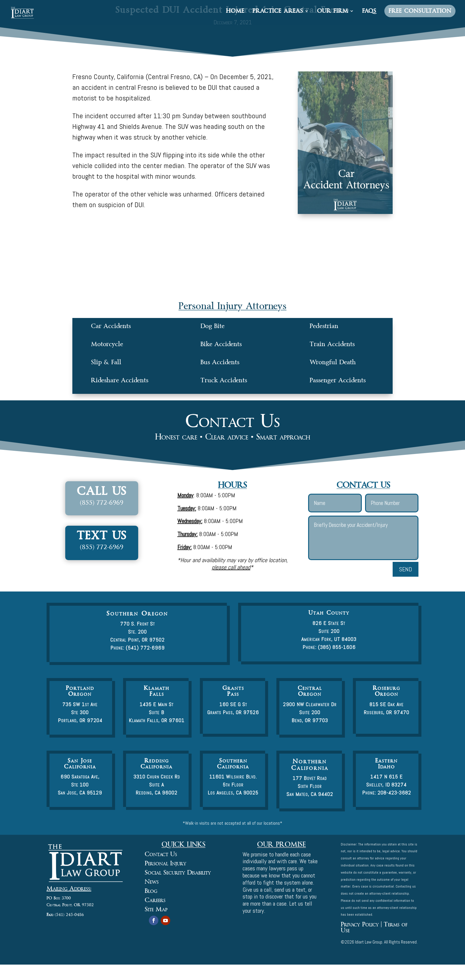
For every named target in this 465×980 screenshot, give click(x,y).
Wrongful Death (333, 362)
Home (235, 12)
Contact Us (161, 854)
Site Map (156, 909)
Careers (155, 900)
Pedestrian (324, 326)
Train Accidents (332, 344)
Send (406, 569)
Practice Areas (278, 12)
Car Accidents (111, 326)
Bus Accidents (220, 362)
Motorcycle (107, 344)
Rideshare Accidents (120, 380)
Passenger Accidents (338, 380)
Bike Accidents (221, 344)
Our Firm (333, 12)
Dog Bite (212, 326)
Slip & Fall (106, 362)
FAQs (369, 12)
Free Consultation (420, 11)
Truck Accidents (224, 380)
